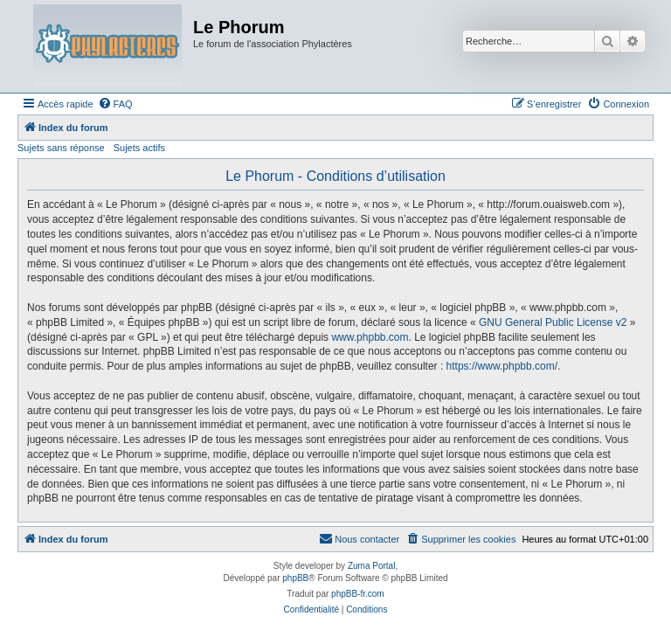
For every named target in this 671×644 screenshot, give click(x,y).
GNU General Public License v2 (553, 322)
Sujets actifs (139, 148)
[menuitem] (115, 104)
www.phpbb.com (370, 337)
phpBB (295, 578)
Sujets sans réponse (61, 148)
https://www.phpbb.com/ (502, 366)
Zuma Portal (371, 566)
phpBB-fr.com (358, 594)
